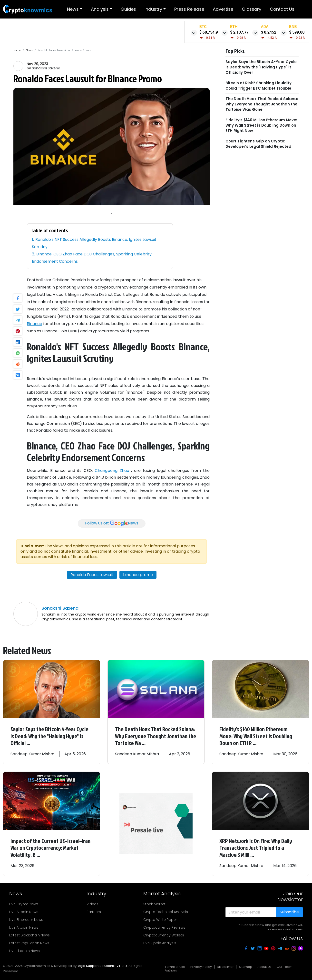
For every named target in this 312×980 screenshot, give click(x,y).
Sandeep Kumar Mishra (33, 753)
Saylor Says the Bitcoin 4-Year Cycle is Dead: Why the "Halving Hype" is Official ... (50, 736)
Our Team (285, 966)
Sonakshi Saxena (46, 68)
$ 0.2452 (268, 32)
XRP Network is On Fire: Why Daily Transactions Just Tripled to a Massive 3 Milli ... (256, 847)
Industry (153, 9)
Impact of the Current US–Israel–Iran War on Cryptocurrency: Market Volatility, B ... (51, 847)
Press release (189, 9)
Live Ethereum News (26, 918)
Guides (128, 9)
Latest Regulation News (29, 942)
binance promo (138, 575)
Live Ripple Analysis (160, 942)
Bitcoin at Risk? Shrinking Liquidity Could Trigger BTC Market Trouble (258, 86)
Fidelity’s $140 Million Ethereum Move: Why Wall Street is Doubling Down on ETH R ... (256, 736)
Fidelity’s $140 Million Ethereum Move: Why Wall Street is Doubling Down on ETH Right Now (261, 125)
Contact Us (282, 9)
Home (17, 50)
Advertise (223, 9)
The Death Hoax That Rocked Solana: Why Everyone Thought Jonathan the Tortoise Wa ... (156, 736)
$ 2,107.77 (239, 32)
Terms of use (175, 966)
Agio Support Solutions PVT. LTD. (103, 965)
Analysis (100, 9)
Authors (171, 969)
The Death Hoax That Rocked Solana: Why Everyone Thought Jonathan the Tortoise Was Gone (262, 104)
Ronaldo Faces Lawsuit (92, 575)
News (73, 9)
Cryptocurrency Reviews (164, 926)
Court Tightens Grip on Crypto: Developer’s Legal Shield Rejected (258, 144)
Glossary (252, 9)
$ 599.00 (297, 32)
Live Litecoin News (24, 950)
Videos (93, 903)
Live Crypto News (24, 903)
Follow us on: (112, 524)
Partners (94, 911)
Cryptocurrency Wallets (164, 934)
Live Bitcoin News (24, 911)
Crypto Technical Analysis (166, 911)
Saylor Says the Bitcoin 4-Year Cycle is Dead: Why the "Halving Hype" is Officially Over (261, 67)
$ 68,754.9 (209, 32)
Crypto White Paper (160, 918)
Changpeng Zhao (112, 471)
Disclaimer (225, 966)
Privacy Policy (201, 966)
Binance (34, 324)
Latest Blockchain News (29, 934)
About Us (264, 966)
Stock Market (154, 903)
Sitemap (246, 966)
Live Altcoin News (24, 926)
